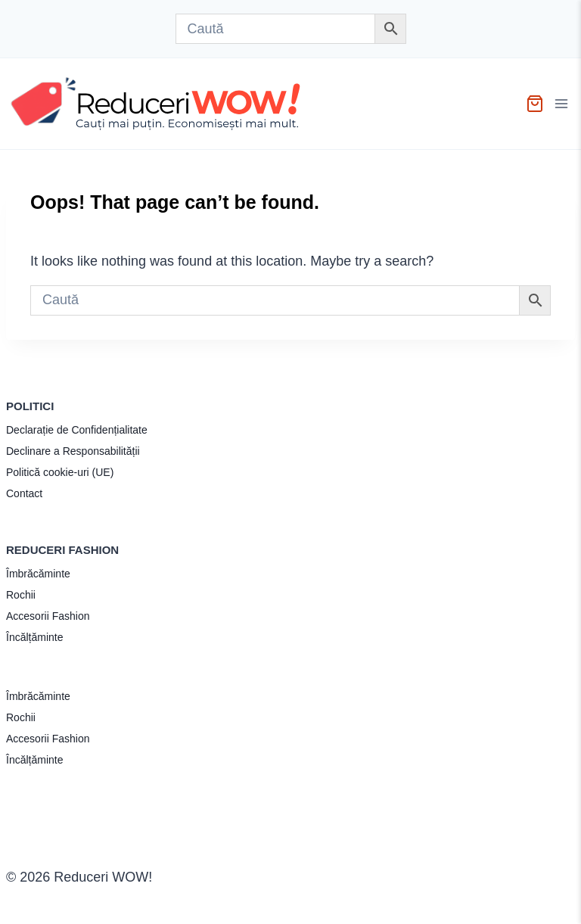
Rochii (21, 595)
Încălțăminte (34, 637)
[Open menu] (563, 104)
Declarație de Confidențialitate (77, 430)
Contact (24, 493)
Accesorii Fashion (48, 616)
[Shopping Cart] (535, 104)
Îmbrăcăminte (38, 574)
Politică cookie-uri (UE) (60, 472)
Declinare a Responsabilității (73, 451)
